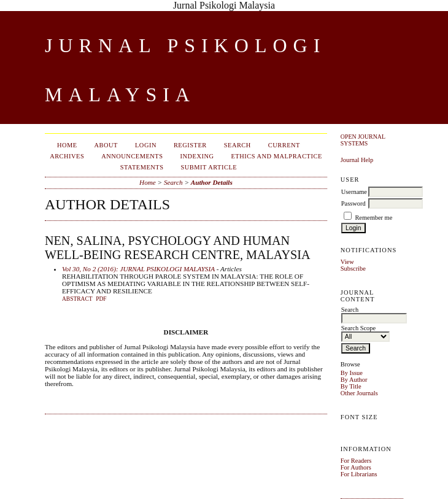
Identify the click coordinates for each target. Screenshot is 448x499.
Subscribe (353, 269)
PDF (101, 299)
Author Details (212, 182)
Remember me (373, 218)
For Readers (356, 461)
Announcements (132, 156)
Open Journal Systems (363, 140)
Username (354, 192)
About (106, 145)
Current (284, 145)
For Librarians (359, 474)
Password (353, 203)
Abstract (77, 299)
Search (238, 145)
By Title (351, 386)
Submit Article (209, 167)
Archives (67, 156)
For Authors (356, 467)
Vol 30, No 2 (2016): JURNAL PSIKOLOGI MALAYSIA (138, 269)
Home (67, 145)
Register (190, 145)
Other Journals (359, 393)
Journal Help (357, 160)
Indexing (197, 156)
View (347, 262)
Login (146, 145)
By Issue (352, 373)
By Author (354, 380)
